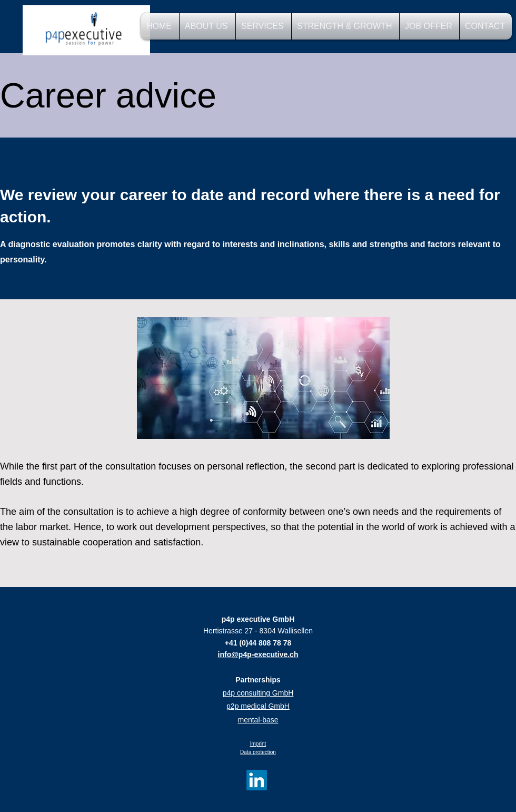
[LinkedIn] (257, 780)
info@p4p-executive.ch (258, 654)
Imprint (258, 744)
